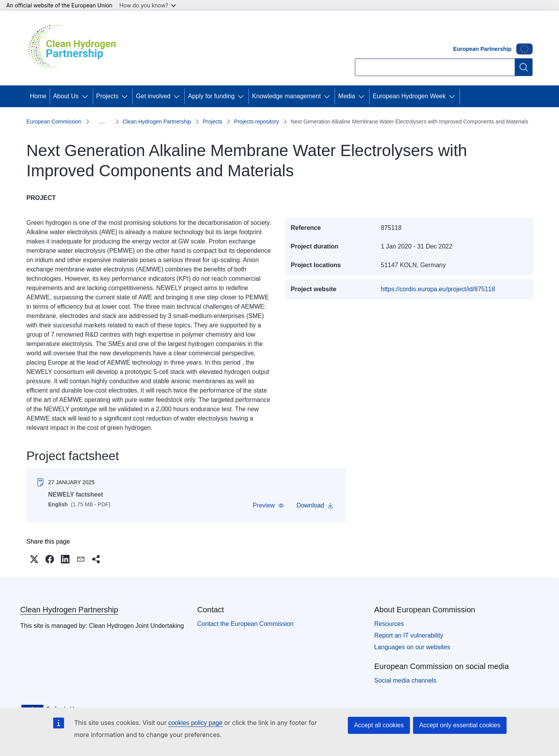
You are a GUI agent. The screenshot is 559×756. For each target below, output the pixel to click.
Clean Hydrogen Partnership (157, 122)
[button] (268, 506)
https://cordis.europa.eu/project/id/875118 (438, 289)
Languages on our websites (412, 647)
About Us (66, 96)
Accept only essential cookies (460, 725)
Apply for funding (211, 96)
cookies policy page (195, 723)
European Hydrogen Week (409, 96)
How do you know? (148, 5)
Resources (389, 624)
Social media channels (405, 680)
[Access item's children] (87, 96)
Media (347, 96)
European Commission (54, 122)
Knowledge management (286, 96)
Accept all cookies (379, 725)
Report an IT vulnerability (409, 635)
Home (38, 96)
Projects (108, 96)
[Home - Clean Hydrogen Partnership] (75, 48)
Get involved (153, 96)
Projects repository (257, 122)
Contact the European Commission (245, 624)
